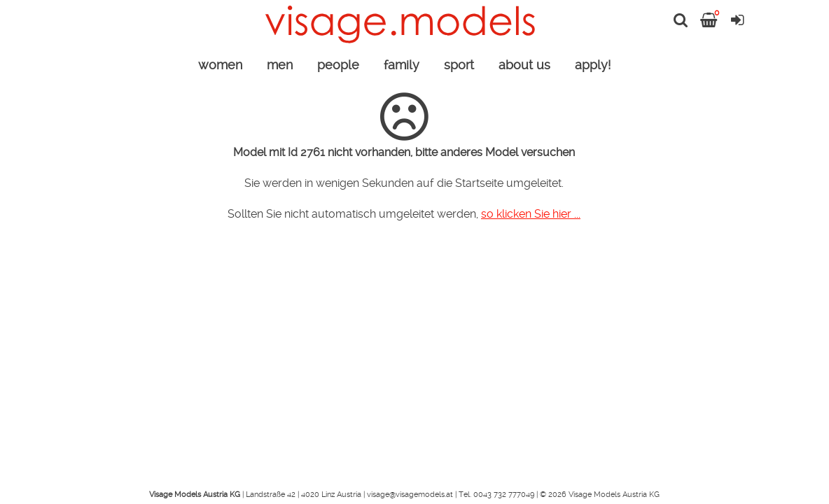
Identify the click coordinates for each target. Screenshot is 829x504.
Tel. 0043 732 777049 (496, 495)
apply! (593, 65)
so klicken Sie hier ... (531, 214)
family (402, 65)
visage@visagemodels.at (410, 495)
